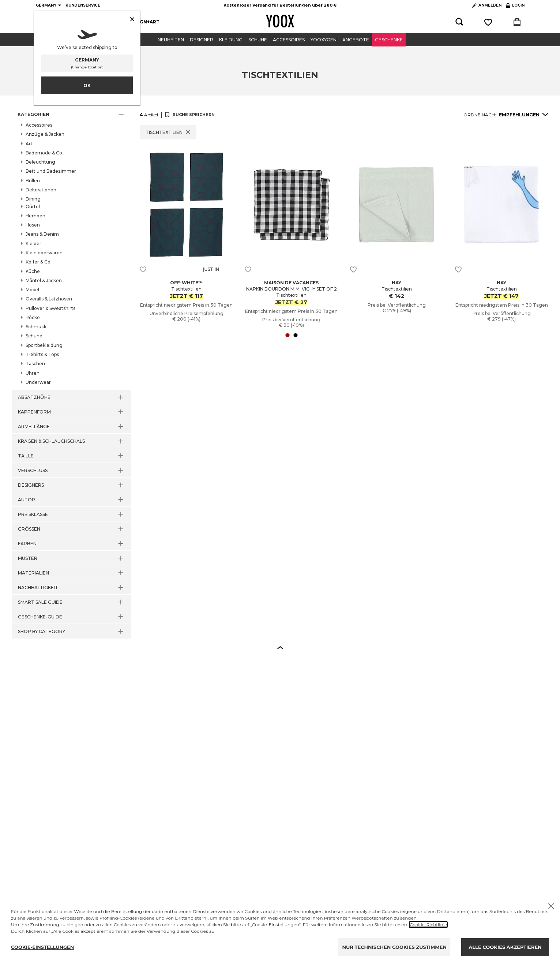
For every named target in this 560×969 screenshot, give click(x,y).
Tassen (41, 242)
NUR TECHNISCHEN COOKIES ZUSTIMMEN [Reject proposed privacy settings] (394, 947)
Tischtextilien (48, 266)
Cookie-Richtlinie (428, 925)
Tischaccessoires (52, 258)
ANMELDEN (487, 5)
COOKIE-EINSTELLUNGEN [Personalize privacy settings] (42, 947)
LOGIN (515, 5)
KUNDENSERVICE (83, 5)
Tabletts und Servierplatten (63, 234)
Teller (39, 250)
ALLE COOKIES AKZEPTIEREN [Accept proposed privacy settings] (505, 947)
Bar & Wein (45, 210)
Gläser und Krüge (52, 226)
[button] (71, 115)
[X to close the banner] (551, 906)
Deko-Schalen (48, 218)
